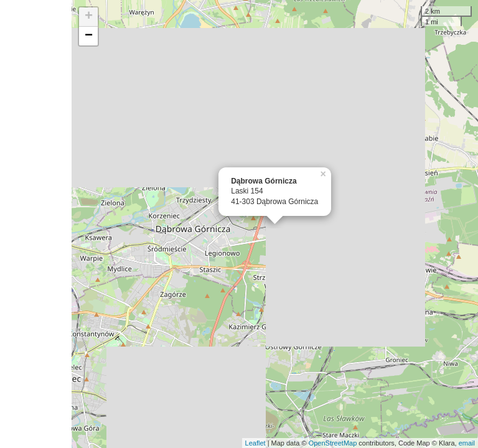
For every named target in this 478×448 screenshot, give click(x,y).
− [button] (89, 36)
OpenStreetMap (333, 443)
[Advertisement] (36, 224)
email (467, 443)
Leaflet (255, 443)
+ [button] (89, 17)
